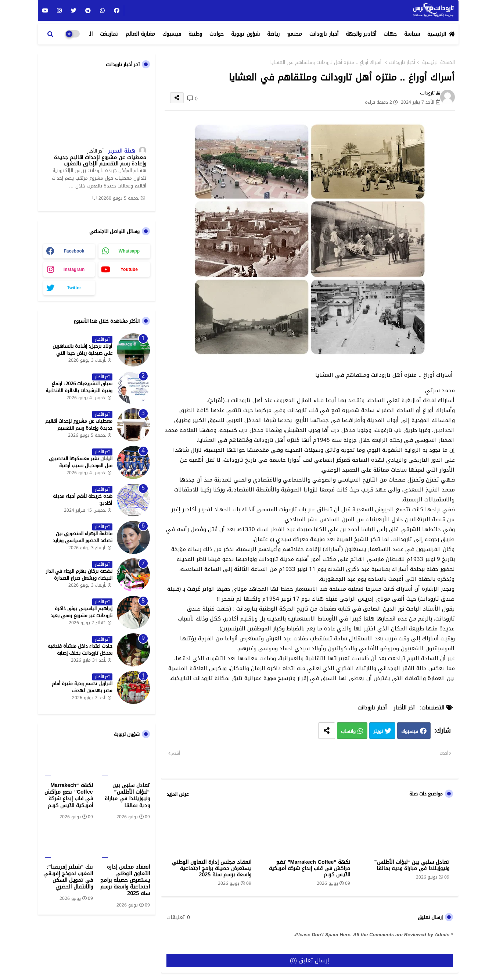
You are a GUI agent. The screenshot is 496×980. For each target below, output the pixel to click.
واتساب (348, 732)
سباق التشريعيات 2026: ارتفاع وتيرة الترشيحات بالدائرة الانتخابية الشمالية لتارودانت (79, 391)
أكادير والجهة (361, 34)
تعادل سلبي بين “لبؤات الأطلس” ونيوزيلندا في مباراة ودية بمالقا (412, 865)
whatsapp (129, 251)
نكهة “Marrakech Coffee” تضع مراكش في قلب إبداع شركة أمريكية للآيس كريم (310, 868)
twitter (74, 288)
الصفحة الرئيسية (439, 62)
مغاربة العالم (140, 34)
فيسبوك (172, 34)
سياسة (412, 34)
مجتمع (294, 34)
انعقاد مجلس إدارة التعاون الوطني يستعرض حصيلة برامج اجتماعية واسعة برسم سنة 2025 (212, 868)
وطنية (195, 34)
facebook (74, 251)
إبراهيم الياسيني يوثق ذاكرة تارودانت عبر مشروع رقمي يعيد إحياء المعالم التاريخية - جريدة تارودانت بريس (81, 619)
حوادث (217, 34)
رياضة (273, 34)
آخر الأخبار (404, 708)
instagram (74, 269)
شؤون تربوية (245, 34)
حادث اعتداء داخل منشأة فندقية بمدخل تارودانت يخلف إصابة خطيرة (80, 653)
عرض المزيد (177, 794)
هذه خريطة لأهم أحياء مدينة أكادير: (83, 500)
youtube (129, 269)
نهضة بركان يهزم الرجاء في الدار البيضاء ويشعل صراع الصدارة (79, 575)
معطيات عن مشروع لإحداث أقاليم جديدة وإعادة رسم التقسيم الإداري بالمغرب (100, 161)
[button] (50, 34)
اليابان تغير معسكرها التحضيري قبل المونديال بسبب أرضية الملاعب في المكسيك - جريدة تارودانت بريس (81, 469)
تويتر (378, 732)
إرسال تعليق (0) (310, 961)
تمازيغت (109, 34)
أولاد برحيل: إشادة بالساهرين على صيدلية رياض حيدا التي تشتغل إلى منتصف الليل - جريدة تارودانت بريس (79, 356)
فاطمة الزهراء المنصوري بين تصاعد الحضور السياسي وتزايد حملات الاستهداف (82, 541)
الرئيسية (437, 34)
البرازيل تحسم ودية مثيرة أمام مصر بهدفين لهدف (82, 687)
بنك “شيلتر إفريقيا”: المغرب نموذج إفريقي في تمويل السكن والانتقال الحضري (68, 877)
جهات (390, 34)
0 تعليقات (178, 918)
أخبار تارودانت (324, 34)
